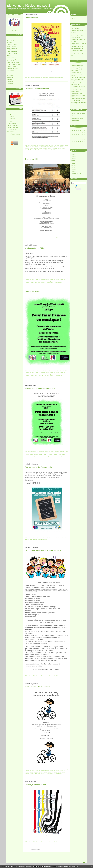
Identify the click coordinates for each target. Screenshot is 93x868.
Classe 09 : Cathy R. (12, 59)
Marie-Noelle (75, 93)
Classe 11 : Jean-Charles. (13, 63)
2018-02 (73, 162)
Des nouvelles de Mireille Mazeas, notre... (79, 95)
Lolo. (73, 69)
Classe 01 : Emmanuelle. (13, 39)
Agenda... (9, 113)
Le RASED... (10, 122)
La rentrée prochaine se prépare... (38, 88)
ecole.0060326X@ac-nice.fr (14, 14)
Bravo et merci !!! (76, 34)
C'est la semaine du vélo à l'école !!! (38, 687)
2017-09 (73, 171)
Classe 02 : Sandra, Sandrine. (52, 145)
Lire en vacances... (76, 29)
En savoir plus (75, 866)
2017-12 (73, 166)
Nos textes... (10, 83)
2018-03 (73, 160)
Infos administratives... (13, 68)
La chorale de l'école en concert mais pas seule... (44, 550)
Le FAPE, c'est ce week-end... (36, 785)
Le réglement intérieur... (15, 135)
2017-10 (73, 169)
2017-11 (73, 168)
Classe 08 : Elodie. (12, 57)
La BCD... (10, 72)
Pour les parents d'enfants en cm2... (38, 467)
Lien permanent (50, 77)
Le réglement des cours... (15, 133)
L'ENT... (73, 19)
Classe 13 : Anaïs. (12, 66)
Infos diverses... (11, 70)
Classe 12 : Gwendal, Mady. (14, 65)
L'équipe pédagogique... (13, 126)
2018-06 (73, 156)
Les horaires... (12, 119)
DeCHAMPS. (75, 90)
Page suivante (36, 850)
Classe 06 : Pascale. (12, 52)
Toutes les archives (76, 173)
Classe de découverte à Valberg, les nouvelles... (78, 74)
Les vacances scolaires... (13, 127)
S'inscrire (79, 185)
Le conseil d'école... (12, 124)
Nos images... (10, 78)
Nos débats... (10, 76)
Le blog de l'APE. (76, 120)
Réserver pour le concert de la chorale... (40, 388)
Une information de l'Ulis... (78, 36)
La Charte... (12, 117)
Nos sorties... (10, 81)
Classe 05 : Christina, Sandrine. (42, 147)
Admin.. (73, 99)
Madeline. (74, 65)
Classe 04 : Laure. (12, 46)
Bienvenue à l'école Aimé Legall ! (30, 6)
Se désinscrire (79, 187)
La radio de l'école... (12, 74)
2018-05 (73, 158)
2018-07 (73, 155)
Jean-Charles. (75, 78)
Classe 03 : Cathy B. (12, 44)
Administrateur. (75, 86)
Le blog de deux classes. (77, 119)
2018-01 (73, 164)
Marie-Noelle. (75, 83)
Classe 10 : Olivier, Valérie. (14, 61)
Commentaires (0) (59, 77)
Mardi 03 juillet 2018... (77, 38)
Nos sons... (10, 79)
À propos (14, 30)
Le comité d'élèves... (12, 129)
